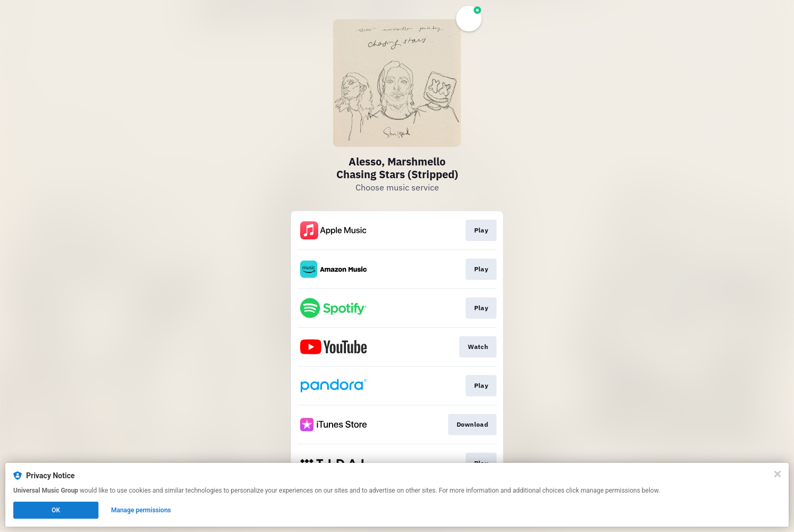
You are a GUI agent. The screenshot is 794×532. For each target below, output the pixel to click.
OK (56, 510)
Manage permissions (141, 510)
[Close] (778, 474)
